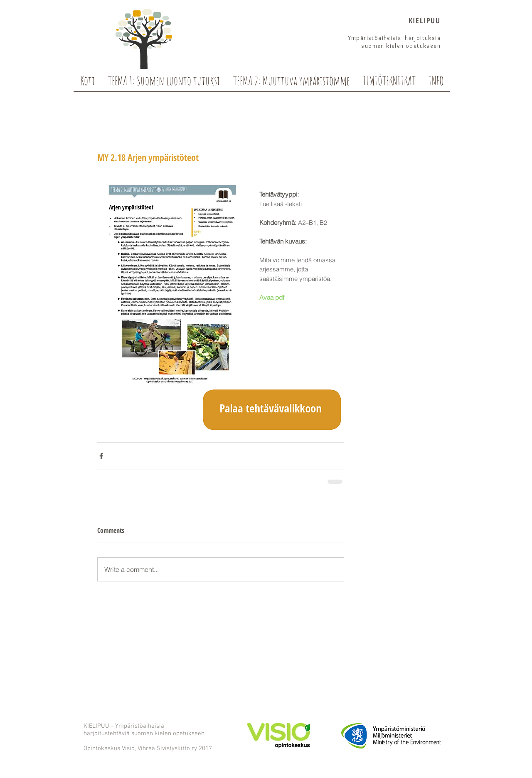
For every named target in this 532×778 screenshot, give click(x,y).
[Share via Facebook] (101, 456)
